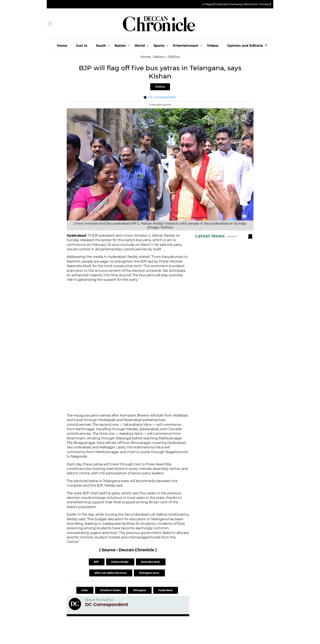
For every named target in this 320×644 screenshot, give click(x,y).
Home (62, 46)
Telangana (140, 590)
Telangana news (149, 573)
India (85, 590)
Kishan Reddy (120, 562)
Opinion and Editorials (246, 46)
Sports (159, 46)
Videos (213, 46)
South (101, 46)
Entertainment (186, 46)
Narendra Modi (151, 562)
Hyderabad (166, 590)
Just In (82, 46)
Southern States (111, 590)
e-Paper (208, 4)
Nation (120, 46)
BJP (97, 562)
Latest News (210, 236)
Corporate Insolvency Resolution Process (242, 4)
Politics (160, 87)
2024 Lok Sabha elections (111, 573)
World (140, 46)
